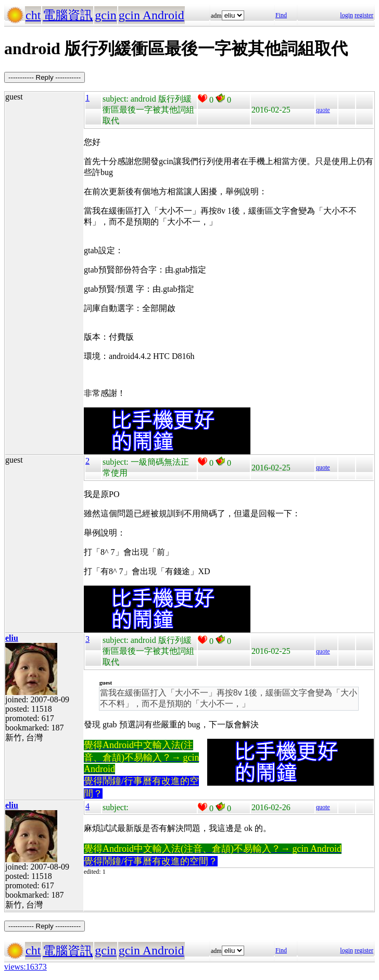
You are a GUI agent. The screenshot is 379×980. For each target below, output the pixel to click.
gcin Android (151, 15)
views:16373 (26, 967)
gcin (105, 15)
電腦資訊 (68, 15)
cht (33, 15)
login (346, 15)
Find (281, 15)
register (364, 15)
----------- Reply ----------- (45, 77)
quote (323, 110)
